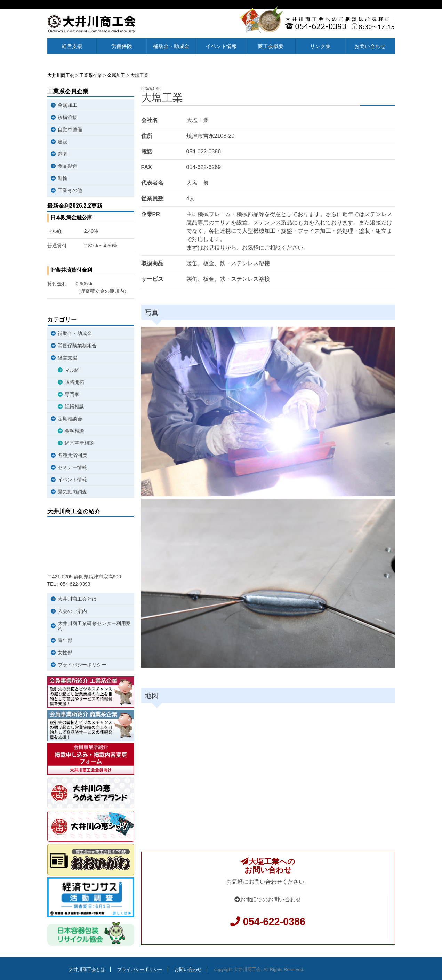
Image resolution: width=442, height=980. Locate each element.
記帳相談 (74, 406)
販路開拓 (74, 382)
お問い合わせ (370, 46)
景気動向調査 (72, 492)
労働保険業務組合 (77, 346)
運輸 (63, 178)
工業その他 (70, 190)
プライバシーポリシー (82, 665)
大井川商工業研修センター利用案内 (94, 626)
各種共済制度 (72, 455)
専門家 (72, 394)
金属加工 (67, 105)
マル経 (72, 370)
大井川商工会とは (77, 599)
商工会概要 (271, 46)
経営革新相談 (79, 443)
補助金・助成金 (171, 46)
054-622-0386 (274, 922)
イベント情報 (221, 46)
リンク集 (320, 46)
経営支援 (72, 46)
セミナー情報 (72, 467)
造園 (63, 154)
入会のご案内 (72, 611)
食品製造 (67, 166)
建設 (63, 142)
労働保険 (122, 46)
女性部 (65, 653)
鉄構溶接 (67, 117)
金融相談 (74, 431)
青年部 (65, 640)
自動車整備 (70, 129)
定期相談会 (70, 419)
